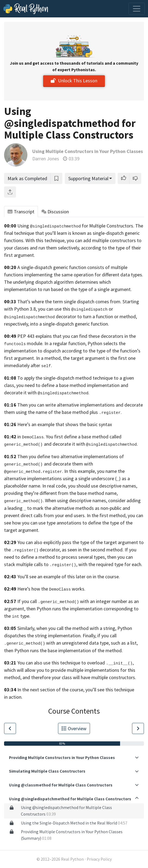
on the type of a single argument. (98, 289)
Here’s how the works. (51, 589)
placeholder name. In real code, (36, 486)
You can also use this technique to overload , (75, 663)
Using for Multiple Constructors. (76, 226)
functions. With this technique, (35, 240)
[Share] (10, 192)
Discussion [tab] (55, 212)
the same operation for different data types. (98, 275)
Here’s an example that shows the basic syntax (65, 424)
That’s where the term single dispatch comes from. (69, 302)
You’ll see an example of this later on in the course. (69, 577)
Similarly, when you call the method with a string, (67, 628)
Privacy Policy (99, 859)
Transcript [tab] (21, 212)
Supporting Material (88, 178)
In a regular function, (65, 343)
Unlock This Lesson (74, 81)
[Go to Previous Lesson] (10, 728)
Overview (74, 728)
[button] (124, 178)
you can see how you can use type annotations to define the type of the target (74, 523)
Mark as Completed (27, 178)
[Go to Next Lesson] (138, 728)
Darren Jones (46, 159)
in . (31, 437)
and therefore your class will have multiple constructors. (79, 677)
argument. (29, 530)
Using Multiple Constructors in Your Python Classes (88, 151)
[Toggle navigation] (137, 9)
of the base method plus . (85, 412)
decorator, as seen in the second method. (82, 550)
